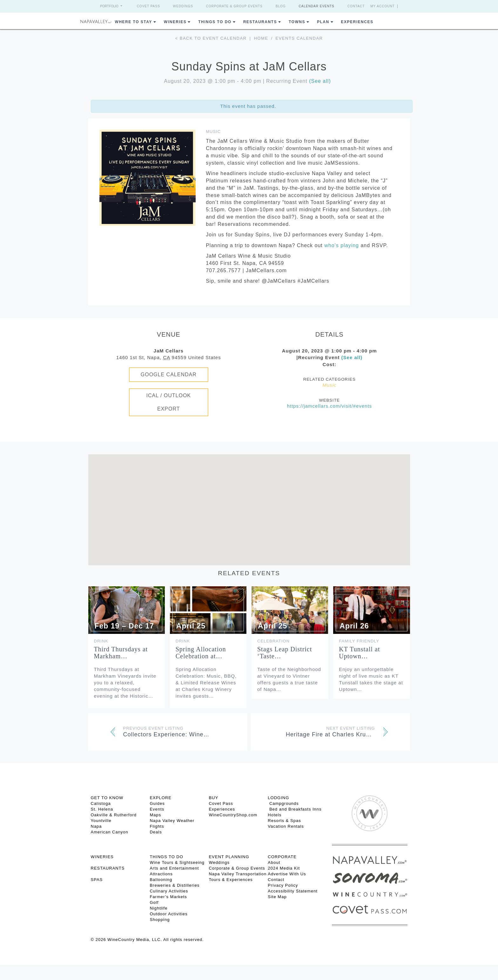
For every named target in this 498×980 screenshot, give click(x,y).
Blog (281, 6)
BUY (213, 798)
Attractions (161, 874)
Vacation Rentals (286, 826)
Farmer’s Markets (168, 897)
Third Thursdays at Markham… (121, 653)
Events (157, 809)
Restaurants (260, 22)
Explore (160, 798)
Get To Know (107, 798)
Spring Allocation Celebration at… (201, 653)
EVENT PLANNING (229, 857)
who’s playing (342, 245)
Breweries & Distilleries (175, 885)
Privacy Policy (283, 885)
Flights (157, 826)
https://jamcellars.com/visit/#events (329, 406)
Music (213, 132)
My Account (383, 6)
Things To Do (215, 22)
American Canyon (110, 832)
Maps (155, 815)
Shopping (160, 920)
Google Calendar (169, 375)
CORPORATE (282, 857)
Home (261, 38)
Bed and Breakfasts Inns (295, 809)
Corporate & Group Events (234, 6)
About (274, 862)
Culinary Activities (169, 891)
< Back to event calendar (211, 38)
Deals (156, 832)
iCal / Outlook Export (168, 402)
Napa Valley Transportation (238, 874)
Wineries (175, 22)
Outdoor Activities (168, 914)
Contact (356, 6)
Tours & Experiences (231, 880)
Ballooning (161, 880)
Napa (96, 826)
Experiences (357, 22)
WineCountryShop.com (233, 815)
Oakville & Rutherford (114, 815)
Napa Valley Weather (172, 821)
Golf (154, 902)
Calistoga (101, 803)
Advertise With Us (287, 874)
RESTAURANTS (108, 868)
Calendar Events (317, 6)
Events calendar (299, 38)
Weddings (183, 6)
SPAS (97, 880)
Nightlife (158, 908)
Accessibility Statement (293, 891)
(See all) (320, 81)
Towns (297, 22)
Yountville (101, 821)
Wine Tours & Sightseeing (177, 862)
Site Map (277, 897)
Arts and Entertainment (174, 868)
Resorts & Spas (284, 821)
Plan (323, 22)
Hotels (275, 815)
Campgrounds (283, 803)
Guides (157, 803)
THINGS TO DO (166, 857)
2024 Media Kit (284, 868)
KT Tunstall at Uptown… (359, 653)
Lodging (278, 798)
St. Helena (102, 809)
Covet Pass (148, 6)
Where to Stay (134, 22)
